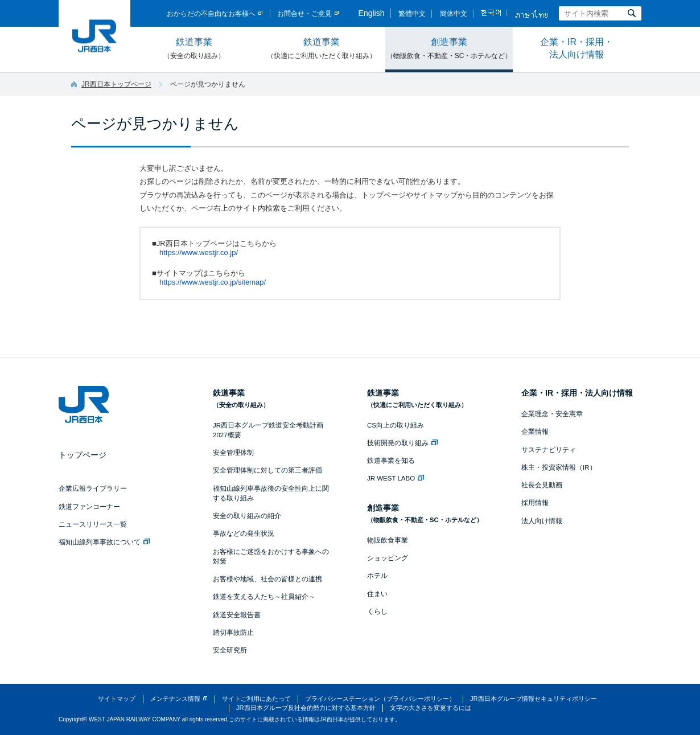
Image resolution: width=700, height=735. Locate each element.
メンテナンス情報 (175, 699)
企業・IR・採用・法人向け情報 (577, 48)
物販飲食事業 (388, 540)
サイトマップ (117, 699)
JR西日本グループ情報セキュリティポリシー (534, 699)
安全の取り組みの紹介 (247, 516)
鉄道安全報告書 (237, 615)
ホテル (377, 576)
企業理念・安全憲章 (552, 414)
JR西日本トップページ (116, 84)
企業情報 (535, 432)
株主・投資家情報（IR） (559, 467)
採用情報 (535, 503)
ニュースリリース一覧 (93, 524)
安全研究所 (230, 650)
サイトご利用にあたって (256, 699)
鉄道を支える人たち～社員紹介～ (264, 597)
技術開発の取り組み (402, 443)
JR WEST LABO (396, 478)
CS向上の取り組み (396, 425)
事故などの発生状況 (244, 533)
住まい (377, 594)
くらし (377, 611)
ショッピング (388, 558)
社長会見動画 (542, 485)
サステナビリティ (549, 450)
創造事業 (449, 49)
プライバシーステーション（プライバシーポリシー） (380, 699)
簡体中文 (454, 14)
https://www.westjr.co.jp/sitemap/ (213, 282)
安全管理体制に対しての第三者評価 (267, 470)
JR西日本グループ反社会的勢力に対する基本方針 (306, 708)
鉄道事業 (194, 49)
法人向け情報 (542, 521)
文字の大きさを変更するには (431, 708)
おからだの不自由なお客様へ (211, 14)
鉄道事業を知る (391, 461)
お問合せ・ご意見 (304, 14)
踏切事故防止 (233, 633)
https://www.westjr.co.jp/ (199, 252)
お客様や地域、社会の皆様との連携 (267, 579)
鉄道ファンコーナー (89, 507)
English (372, 13)
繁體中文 (412, 14)
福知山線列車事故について (104, 542)
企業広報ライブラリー (93, 488)
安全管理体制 (233, 453)
